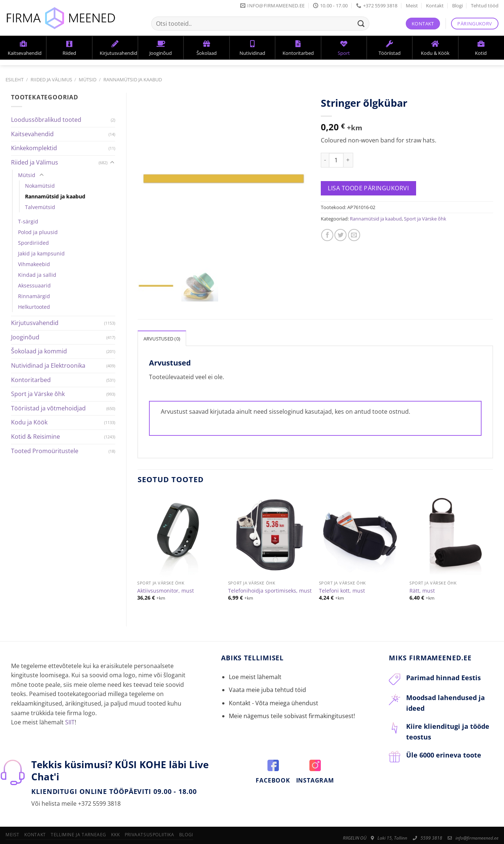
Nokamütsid (40, 186)
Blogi (457, 6)
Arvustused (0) (162, 318)
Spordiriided (33, 243)
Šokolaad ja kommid (39, 351)
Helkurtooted (34, 307)
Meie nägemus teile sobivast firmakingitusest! (292, 695)
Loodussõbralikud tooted (46, 120)
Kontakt (435, 6)
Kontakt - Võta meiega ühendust (274, 682)
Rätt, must (422, 570)
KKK (115, 814)
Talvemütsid (40, 207)
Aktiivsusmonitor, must (166, 570)
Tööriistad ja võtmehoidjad (48, 408)
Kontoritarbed (31, 380)
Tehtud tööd (485, 6)
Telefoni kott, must (342, 570)
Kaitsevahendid (32, 134)
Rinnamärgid (34, 296)
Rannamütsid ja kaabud (133, 80)
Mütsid (88, 80)
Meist (412, 6)
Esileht (15, 80)
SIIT (70, 702)
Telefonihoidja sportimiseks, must (270, 570)
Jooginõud (25, 337)
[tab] (162, 318)
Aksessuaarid (34, 285)
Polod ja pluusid (38, 232)
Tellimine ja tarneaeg (79, 814)
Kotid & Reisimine (36, 437)
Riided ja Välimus (51, 80)
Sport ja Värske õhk (38, 394)
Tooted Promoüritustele (45, 451)
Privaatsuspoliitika (150, 814)
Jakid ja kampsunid (41, 253)
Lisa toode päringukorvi (368, 188)
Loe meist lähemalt (255, 656)
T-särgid (28, 221)
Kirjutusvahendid (35, 323)
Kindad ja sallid (37, 275)
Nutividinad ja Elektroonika (48, 366)
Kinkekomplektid (34, 148)
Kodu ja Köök (29, 422)
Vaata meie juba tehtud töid (267, 669)
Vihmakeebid (34, 264)
